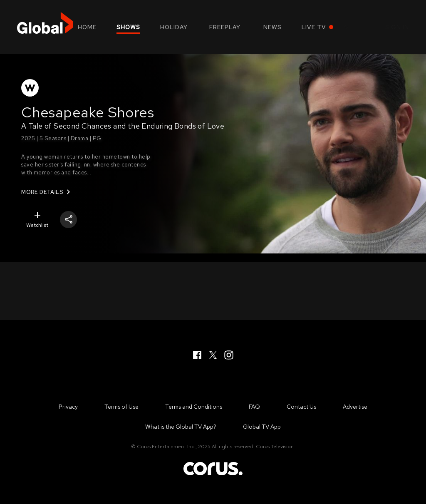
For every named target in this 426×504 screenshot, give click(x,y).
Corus (213, 469)
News (272, 27)
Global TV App (262, 427)
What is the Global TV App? (181, 427)
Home (87, 27)
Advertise (355, 407)
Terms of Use (121, 407)
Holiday (174, 27)
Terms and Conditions (194, 407)
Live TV (314, 27)
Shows (128, 27)
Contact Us (301, 407)
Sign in (397, 27)
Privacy (68, 407)
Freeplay (225, 27)
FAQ (254, 407)
